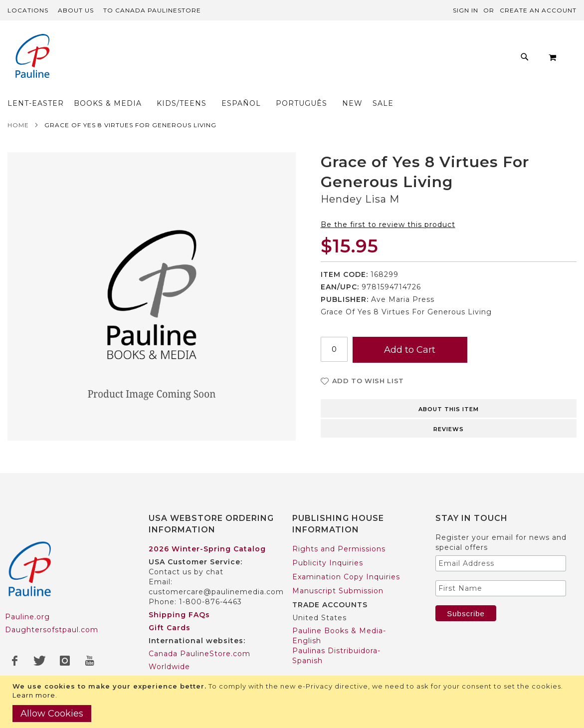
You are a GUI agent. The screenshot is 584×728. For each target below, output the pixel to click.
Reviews (449, 410)
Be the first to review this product (388, 205)
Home (18, 106)
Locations (28, 10)
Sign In (466, 10)
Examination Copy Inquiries (346, 557)
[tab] (449, 388)
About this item (449, 390)
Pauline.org (27, 597)
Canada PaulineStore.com (199, 634)
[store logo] (32, 57)
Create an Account (538, 10)
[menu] (282, 60)
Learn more (34, 695)
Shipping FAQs (179, 595)
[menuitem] (108, 60)
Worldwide (169, 647)
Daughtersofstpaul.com (52, 610)
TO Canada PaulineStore (152, 10)
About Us (76, 10)
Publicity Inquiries (328, 543)
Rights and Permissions (339, 529)
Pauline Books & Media (338, 674)
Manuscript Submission (338, 571)
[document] (293, 702)
